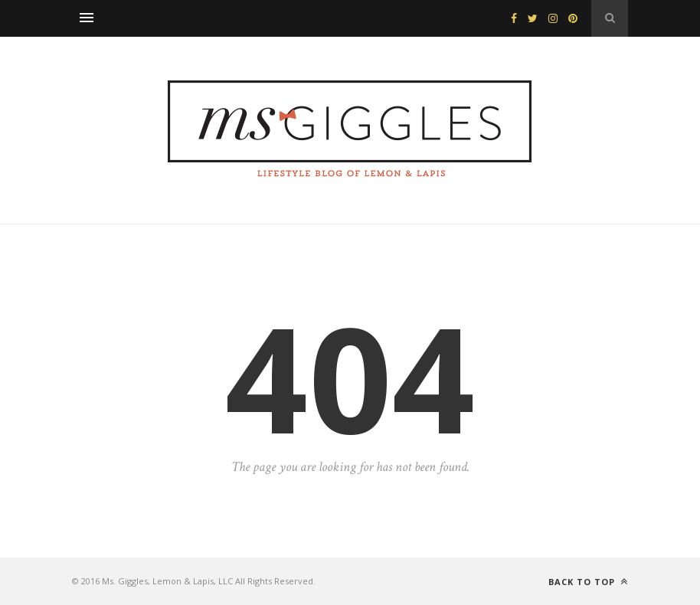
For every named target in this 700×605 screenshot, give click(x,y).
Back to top (588, 582)
